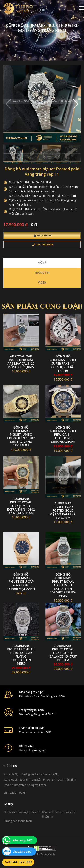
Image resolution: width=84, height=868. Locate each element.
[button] (75, 104)
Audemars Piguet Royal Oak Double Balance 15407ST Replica (63, 653)
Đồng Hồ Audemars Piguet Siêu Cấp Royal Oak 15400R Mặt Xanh (21, 581)
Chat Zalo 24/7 (22, 852)
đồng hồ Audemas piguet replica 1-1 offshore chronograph (63, 434)
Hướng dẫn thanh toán (18, 821)
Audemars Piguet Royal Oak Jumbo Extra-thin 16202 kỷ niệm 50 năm (21, 506)
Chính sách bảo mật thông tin (22, 812)
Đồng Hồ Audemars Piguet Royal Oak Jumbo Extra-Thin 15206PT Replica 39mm (63, 585)
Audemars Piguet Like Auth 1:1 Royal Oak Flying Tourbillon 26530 (21, 655)
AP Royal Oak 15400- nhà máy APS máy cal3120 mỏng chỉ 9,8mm (21, 362)
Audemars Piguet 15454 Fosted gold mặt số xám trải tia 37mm (63, 510)
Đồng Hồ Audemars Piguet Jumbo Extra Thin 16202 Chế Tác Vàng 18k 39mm (21, 436)
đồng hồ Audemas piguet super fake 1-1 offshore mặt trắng (63, 363)
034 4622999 (43, 245)
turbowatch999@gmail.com (29, 785)
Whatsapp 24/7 (23, 840)
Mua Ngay (43, 236)
